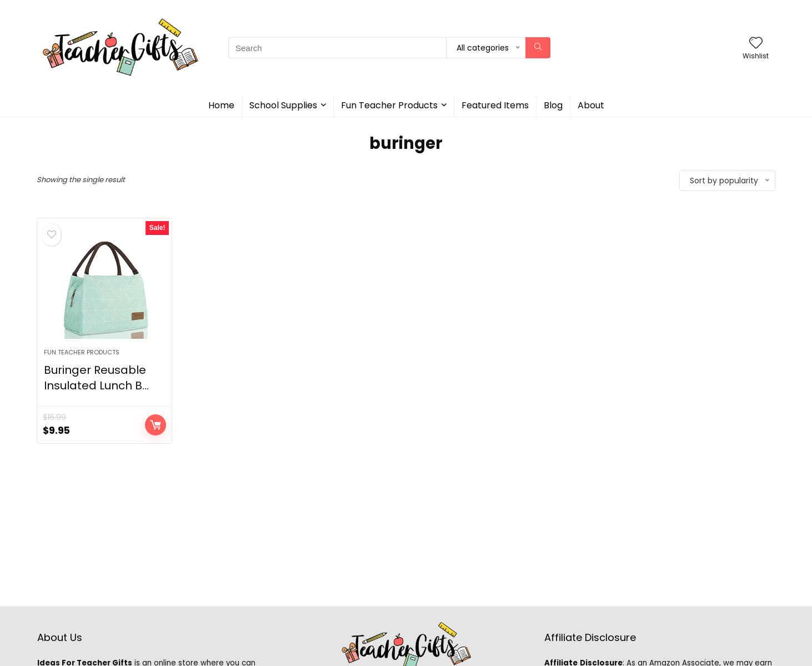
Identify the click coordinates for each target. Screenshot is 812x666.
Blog (553, 105)
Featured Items (495, 105)
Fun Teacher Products (389, 105)
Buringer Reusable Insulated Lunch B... (96, 378)
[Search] (538, 48)
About (591, 105)
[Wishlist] (756, 44)
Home (221, 105)
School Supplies (283, 105)
